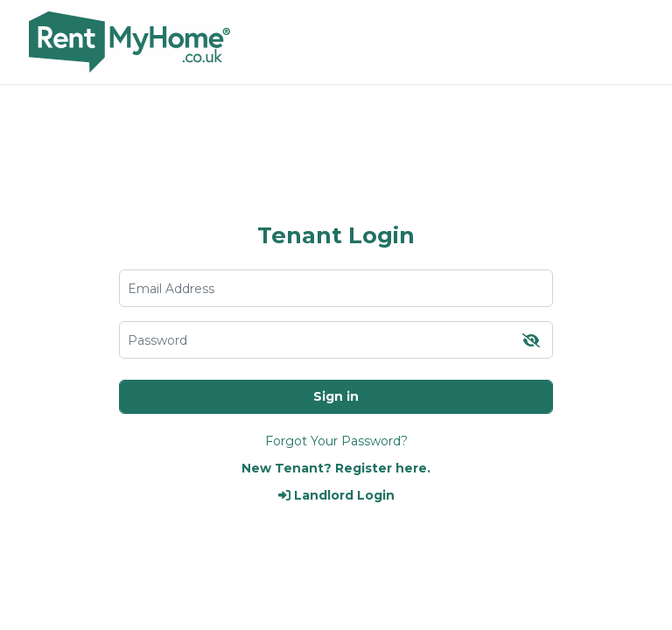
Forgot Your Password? (336, 441)
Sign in (336, 396)
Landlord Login (336, 495)
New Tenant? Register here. (336, 468)
